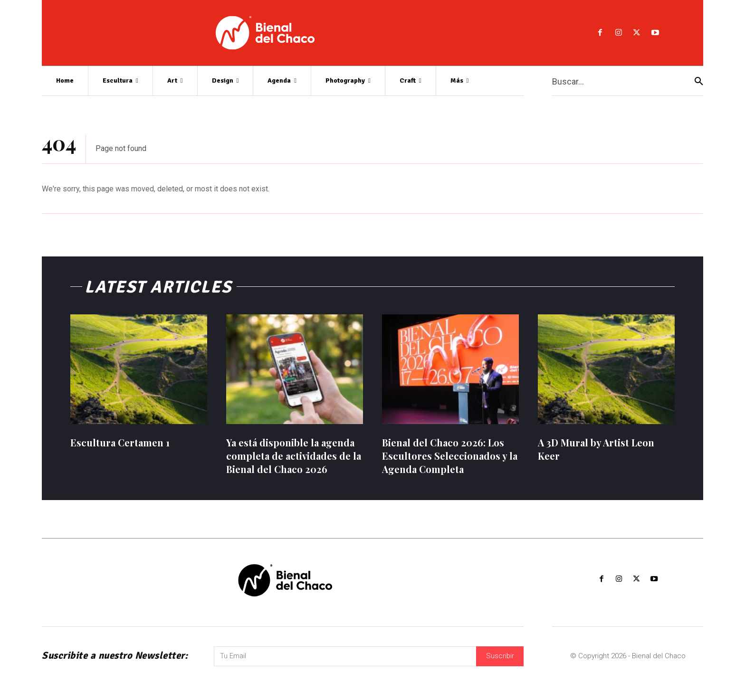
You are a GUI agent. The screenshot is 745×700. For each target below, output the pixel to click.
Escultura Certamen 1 (120, 445)
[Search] (699, 81)
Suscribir (500, 667)
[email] (345, 667)
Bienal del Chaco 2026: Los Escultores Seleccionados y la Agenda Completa (450, 458)
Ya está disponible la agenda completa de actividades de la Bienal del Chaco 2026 (294, 458)
